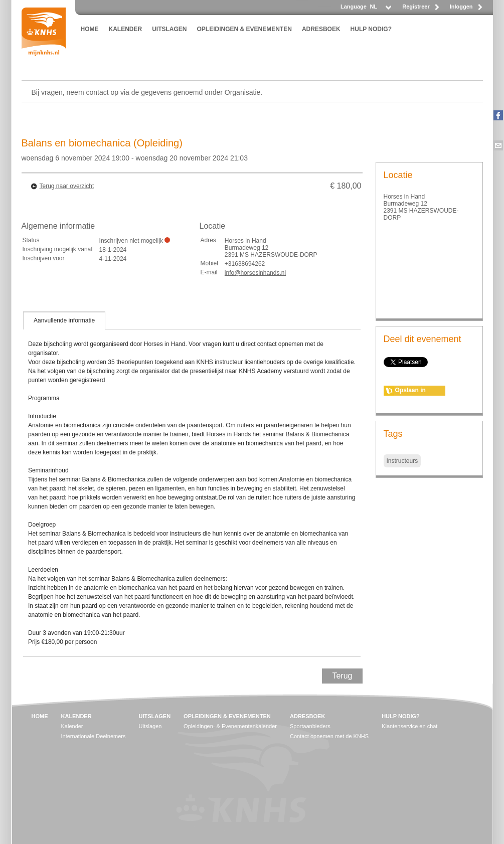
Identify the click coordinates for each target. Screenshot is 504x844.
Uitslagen (150, 726)
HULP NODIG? (371, 29)
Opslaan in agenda (410, 391)
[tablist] (192, 484)
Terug (342, 676)
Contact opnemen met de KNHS (329, 736)
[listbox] (380, 9)
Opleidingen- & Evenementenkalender (230, 726)
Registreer (416, 7)
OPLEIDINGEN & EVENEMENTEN (244, 29)
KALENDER (126, 29)
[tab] (64, 320)
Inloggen (461, 7)
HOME (90, 29)
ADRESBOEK (321, 29)
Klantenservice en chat (409, 726)
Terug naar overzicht (67, 186)
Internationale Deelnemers (94, 736)
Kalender (72, 726)
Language (354, 7)
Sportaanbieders (310, 726)
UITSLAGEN (169, 29)
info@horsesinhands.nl (255, 273)
